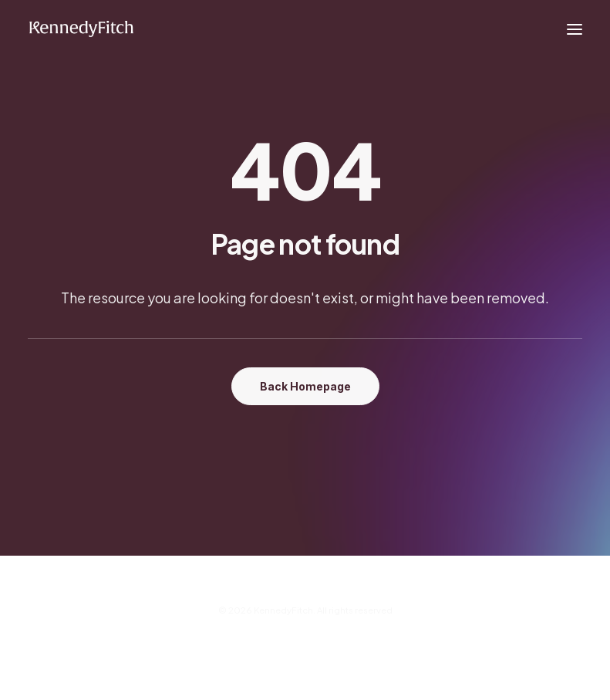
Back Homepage (305, 386)
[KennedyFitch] (81, 29)
